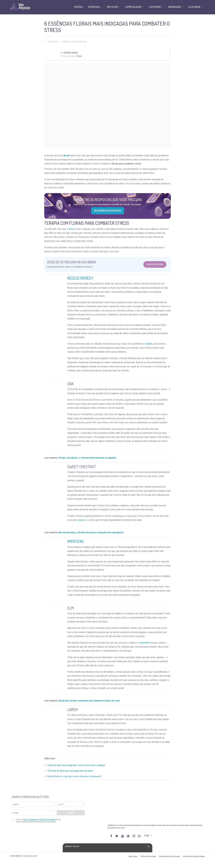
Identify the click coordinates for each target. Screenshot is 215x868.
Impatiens (76, 541)
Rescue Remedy (80, 278)
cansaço (81, 520)
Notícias (79, 7)
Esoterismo (155, 7)
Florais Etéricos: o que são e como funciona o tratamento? (74, 776)
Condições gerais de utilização (169, 856)
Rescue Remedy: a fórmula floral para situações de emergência (91, 533)
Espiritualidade (133, 7)
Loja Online (194, 7)
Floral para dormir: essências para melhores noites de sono (89, 701)
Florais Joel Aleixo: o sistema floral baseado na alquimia (87, 458)
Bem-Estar (113, 7)
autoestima (145, 643)
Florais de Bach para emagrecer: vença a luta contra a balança (76, 765)
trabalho (149, 344)
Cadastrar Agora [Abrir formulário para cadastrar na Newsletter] (155, 264)
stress (71, 229)
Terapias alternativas (74, 42)
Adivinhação (175, 7)
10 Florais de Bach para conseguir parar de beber (70, 771)
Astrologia (94, 7)
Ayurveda (53, 42)
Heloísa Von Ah (71, 53)
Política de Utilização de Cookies (194, 856)
